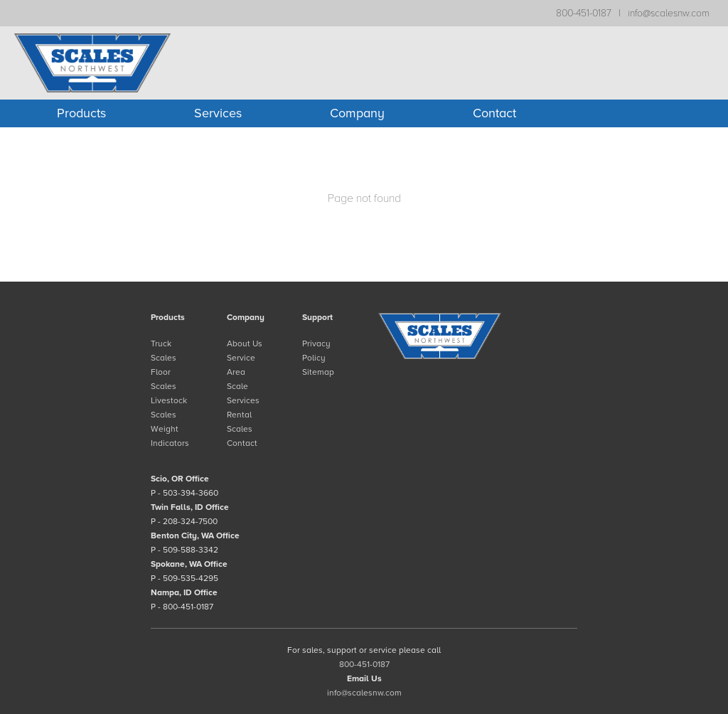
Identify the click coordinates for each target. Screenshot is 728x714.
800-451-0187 (584, 13)
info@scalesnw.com (669, 13)
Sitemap (318, 372)
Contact (494, 113)
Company (357, 113)
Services (218, 113)
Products (81, 113)
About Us (245, 343)
